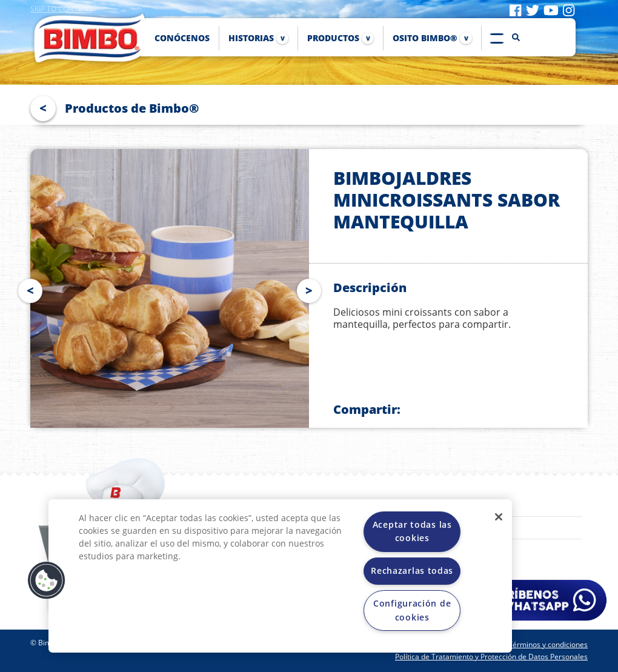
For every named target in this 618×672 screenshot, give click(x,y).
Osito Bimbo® (482, 505)
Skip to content (61, 9)
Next (311, 288)
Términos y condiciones (548, 644)
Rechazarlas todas (412, 571)
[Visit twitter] (533, 10)
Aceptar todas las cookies (412, 531)
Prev (28, 288)
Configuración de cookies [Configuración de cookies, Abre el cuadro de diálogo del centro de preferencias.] (412, 610)
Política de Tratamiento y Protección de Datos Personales (491, 657)
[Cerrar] (499, 517)
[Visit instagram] (569, 10)
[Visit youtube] (551, 10)
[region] (280, 576)
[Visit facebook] (515, 10)
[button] (47, 581)
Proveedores (480, 528)
